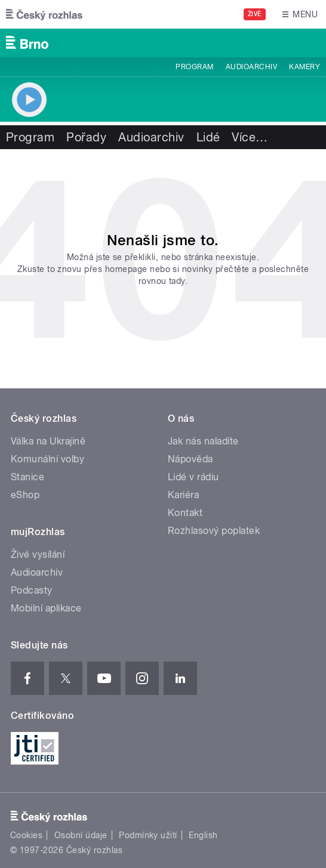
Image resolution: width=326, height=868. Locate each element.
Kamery (305, 67)
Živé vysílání (38, 555)
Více (250, 137)
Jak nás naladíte (203, 441)
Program (194, 67)
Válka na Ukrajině (48, 441)
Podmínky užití (148, 835)
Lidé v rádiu (193, 477)
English (203, 835)
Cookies (26, 835)
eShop (25, 495)
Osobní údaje (81, 835)
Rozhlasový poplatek (214, 531)
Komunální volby (47, 459)
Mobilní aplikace (46, 608)
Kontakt (185, 513)
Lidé (208, 137)
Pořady (86, 137)
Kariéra (183, 495)
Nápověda (190, 459)
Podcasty (32, 590)
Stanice (27, 477)
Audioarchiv (251, 67)
